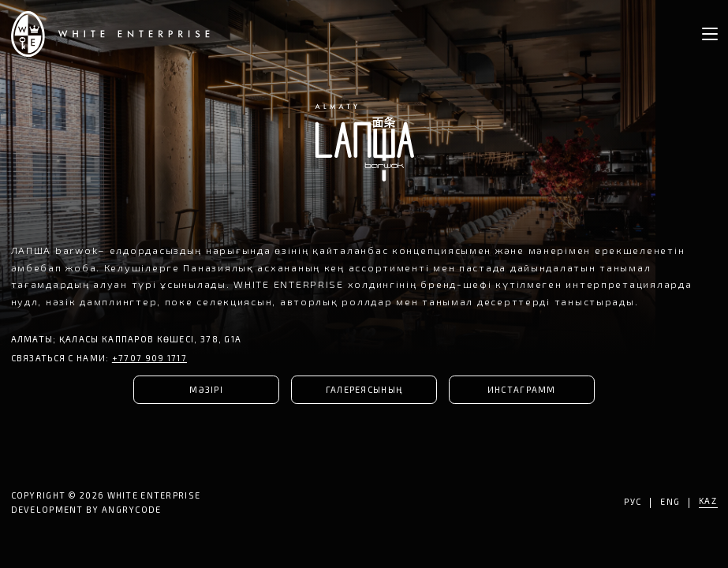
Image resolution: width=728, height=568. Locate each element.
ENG (670, 502)
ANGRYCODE (132, 509)
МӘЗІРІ (206, 389)
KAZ (708, 501)
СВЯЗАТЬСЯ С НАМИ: (99, 358)
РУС (633, 502)
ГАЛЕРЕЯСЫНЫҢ (364, 389)
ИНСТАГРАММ (522, 389)
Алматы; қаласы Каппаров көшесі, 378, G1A (127, 339)
